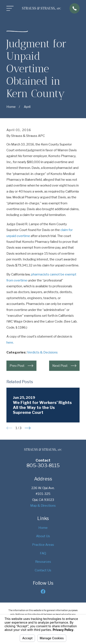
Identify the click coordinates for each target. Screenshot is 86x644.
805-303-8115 (43, 465)
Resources (43, 562)
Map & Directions (43, 506)
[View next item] (28, 428)
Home (43, 528)
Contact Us (43, 570)
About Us (43, 536)
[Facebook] (43, 591)
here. (10, 342)
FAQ (43, 553)
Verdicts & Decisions (42, 352)
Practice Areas (43, 545)
